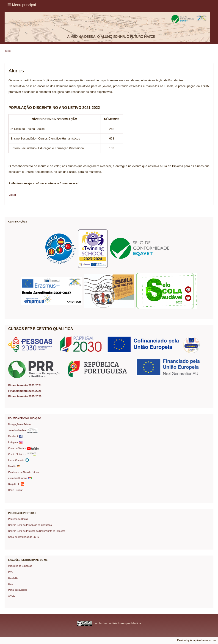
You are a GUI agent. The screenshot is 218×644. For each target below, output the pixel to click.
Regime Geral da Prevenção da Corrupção (30, 525)
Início (8, 51)
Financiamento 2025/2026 (25, 396)
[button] (22, 5)
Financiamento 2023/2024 (25, 385)
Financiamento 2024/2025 (25, 391)
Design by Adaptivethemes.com (196, 640)
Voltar (12, 195)
